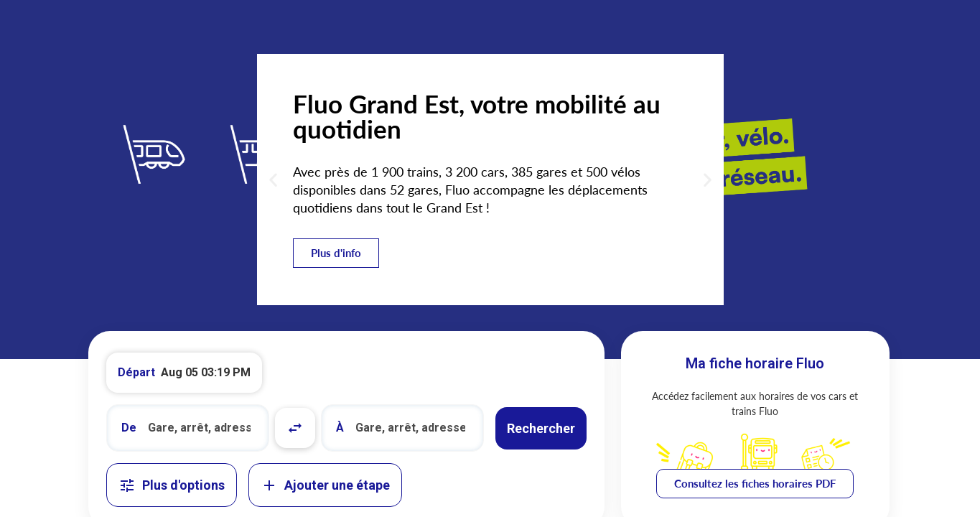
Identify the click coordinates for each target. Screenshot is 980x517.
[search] (201, 428)
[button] (273, 180)
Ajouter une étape (325, 485)
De (129, 428)
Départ (136, 372)
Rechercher (541, 428)
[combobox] (188, 428)
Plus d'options (172, 485)
